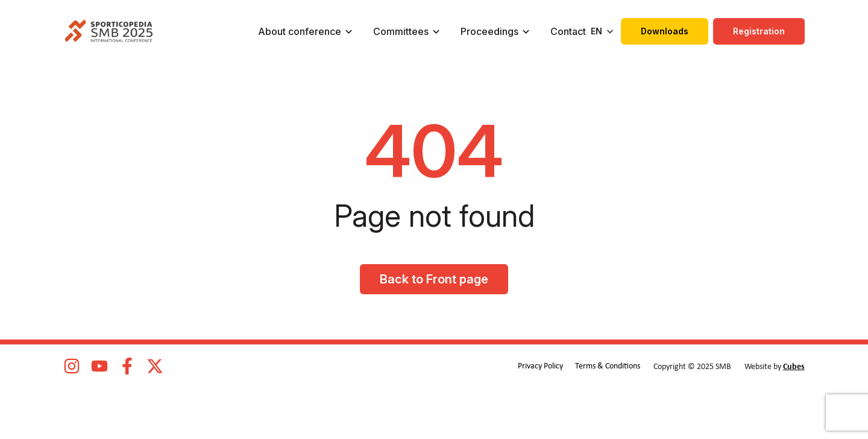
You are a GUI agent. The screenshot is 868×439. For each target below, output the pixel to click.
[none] (603, 31)
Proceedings (489, 31)
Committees (401, 31)
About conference (300, 31)
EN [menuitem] (596, 31)
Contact (568, 31)
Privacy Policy (540, 366)
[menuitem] (603, 31)
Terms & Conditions (608, 366)
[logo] (108, 31)
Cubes (794, 367)
